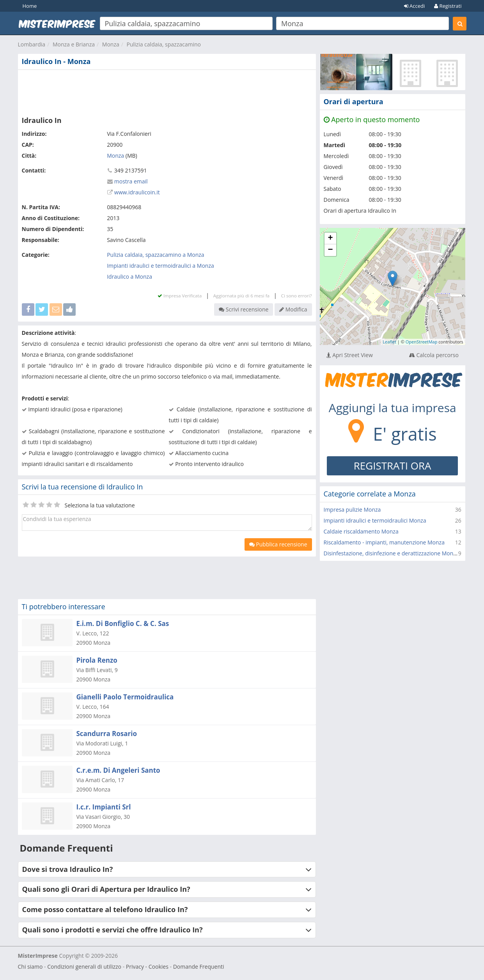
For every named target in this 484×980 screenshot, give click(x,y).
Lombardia (32, 44)
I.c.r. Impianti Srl (104, 807)
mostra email (131, 181)
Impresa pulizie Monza (352, 510)
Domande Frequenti (199, 967)
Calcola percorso (434, 355)
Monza (111, 44)
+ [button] (330, 238)
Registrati (448, 6)
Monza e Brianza (74, 44)
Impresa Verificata (180, 296)
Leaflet (389, 342)
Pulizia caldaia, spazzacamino (164, 44)
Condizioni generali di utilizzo (84, 967)
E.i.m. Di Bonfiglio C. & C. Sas (123, 623)
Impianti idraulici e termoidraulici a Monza (160, 266)
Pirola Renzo (97, 660)
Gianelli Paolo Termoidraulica (125, 697)
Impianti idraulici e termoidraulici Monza (375, 520)
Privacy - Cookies (147, 967)
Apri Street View (350, 355)
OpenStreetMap (422, 342)
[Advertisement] (167, 91)
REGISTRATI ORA (393, 466)
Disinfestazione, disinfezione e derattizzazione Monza (391, 553)
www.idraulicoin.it (137, 192)
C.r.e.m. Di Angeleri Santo (118, 770)
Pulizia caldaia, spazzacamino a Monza (155, 255)
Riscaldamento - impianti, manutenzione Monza (384, 542)
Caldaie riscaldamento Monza (361, 531)
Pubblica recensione (278, 544)
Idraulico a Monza (129, 277)
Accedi (415, 6)
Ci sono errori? (297, 296)
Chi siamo (30, 967)
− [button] (330, 250)
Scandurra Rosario (107, 734)
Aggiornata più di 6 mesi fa (241, 296)
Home (30, 6)
